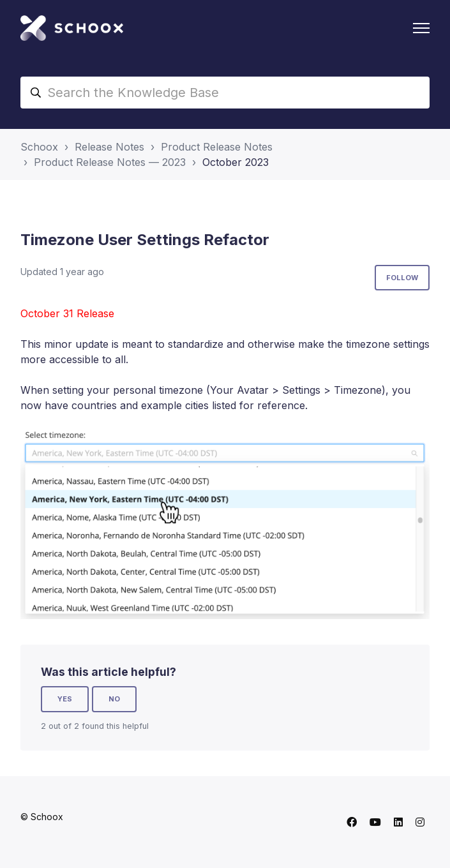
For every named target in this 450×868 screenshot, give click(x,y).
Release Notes (109, 147)
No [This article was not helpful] (114, 699)
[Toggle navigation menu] (421, 28)
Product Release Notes (217, 147)
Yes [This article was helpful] (65, 699)
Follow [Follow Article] (402, 278)
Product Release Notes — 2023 (110, 162)
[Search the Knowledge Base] (225, 93)
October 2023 (236, 162)
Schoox (39, 147)
